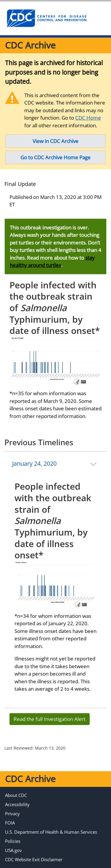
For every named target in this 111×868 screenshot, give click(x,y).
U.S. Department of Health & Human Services (51, 832)
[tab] (55, 464)
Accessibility (17, 804)
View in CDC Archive (55, 141)
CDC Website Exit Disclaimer (34, 859)
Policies (13, 841)
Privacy (12, 814)
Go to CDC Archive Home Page (55, 157)
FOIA (10, 823)
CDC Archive (30, 45)
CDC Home (88, 118)
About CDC (16, 795)
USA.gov (13, 850)
